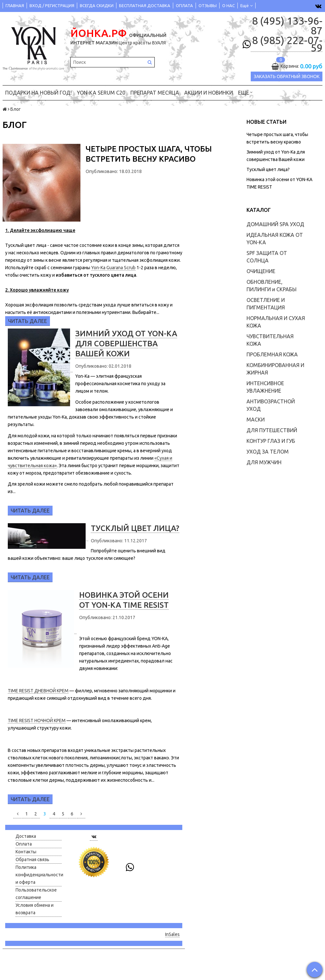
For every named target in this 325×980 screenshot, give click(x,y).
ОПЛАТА (184, 6)
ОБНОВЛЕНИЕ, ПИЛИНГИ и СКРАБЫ (271, 285)
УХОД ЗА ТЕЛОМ (268, 451)
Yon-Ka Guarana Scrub (113, 267)
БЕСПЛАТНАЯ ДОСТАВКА (145, 6)
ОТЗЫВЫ (208, 6)
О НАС (229, 6)
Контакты (26, 851)
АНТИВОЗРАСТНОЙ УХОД (271, 405)
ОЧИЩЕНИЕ (261, 271)
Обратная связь (32, 859)
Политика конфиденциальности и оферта (39, 874)
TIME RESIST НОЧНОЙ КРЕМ (37, 721)
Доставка (26, 836)
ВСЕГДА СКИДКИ (97, 6)
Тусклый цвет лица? (268, 169)
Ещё (247, 6)
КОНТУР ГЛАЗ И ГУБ (271, 441)
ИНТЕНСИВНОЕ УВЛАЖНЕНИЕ (265, 387)
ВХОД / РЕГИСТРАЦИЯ (52, 6)
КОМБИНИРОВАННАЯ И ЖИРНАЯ (275, 369)
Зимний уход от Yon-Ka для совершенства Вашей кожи (126, 343)
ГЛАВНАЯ (15, 6)
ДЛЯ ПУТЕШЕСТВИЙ (272, 430)
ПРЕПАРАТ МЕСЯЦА (155, 92)
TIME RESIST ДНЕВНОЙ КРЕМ (38, 691)
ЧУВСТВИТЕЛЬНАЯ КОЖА (270, 340)
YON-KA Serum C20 (101, 92)
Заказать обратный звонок (287, 76)
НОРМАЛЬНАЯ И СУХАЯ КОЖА (276, 322)
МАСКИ (256, 419)
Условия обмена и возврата (35, 909)
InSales (172, 934)
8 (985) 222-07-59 (287, 44)
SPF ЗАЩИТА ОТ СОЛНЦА (267, 256)
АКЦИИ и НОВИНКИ (209, 92)
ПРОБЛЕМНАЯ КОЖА (272, 354)
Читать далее (28, 321)
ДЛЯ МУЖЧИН (264, 462)
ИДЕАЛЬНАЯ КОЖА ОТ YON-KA (275, 238)
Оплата (24, 844)
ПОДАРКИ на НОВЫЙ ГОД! (38, 92)
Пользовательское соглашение (36, 893)
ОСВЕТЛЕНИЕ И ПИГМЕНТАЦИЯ (266, 303)
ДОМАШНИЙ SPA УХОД (275, 224)
